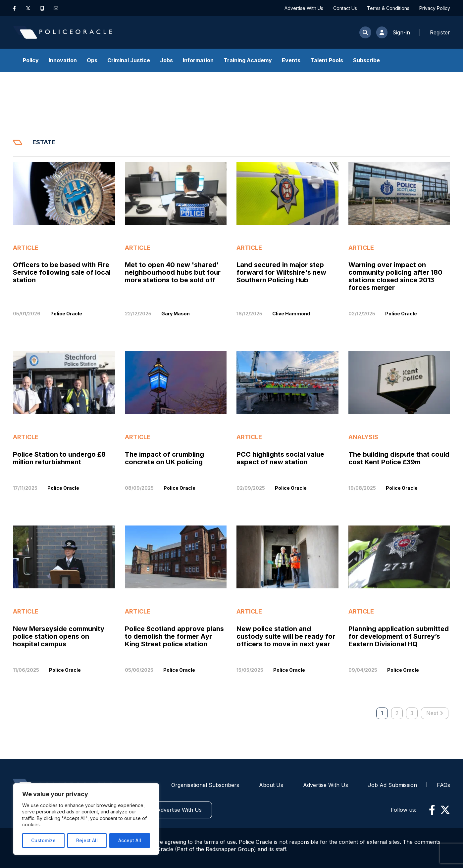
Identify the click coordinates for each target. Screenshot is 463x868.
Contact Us (345, 8)
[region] (86, 819)
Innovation (63, 60)
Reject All (87, 840)
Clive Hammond (291, 314)
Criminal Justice (129, 60)
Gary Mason (176, 314)
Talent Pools (327, 60)
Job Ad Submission (392, 785)
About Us (271, 785)
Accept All (130, 840)
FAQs (443, 785)
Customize (43, 840)
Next (435, 713)
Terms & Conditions (388, 8)
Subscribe (366, 60)
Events (291, 60)
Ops (92, 60)
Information (198, 60)
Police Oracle (66, 314)
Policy (31, 60)
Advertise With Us (304, 8)
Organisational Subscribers (205, 785)
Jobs (166, 60)
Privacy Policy (435, 8)
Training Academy (248, 60)
